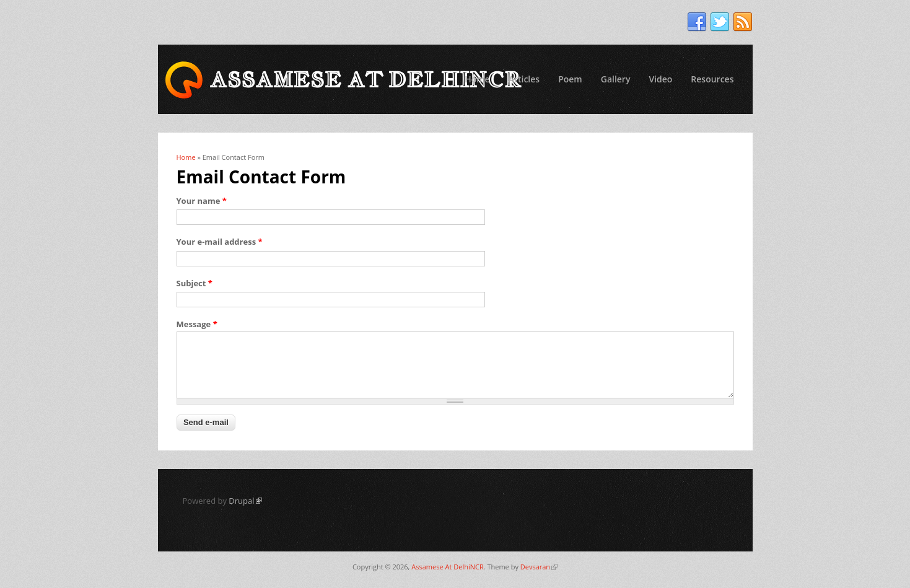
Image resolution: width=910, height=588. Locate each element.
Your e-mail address (220, 242)
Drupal (245, 501)
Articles (524, 79)
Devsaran (539, 567)
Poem (570, 79)
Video (660, 79)
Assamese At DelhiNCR (447, 567)
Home (477, 79)
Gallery (616, 79)
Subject (195, 283)
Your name (202, 201)
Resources (712, 79)
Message (197, 324)
